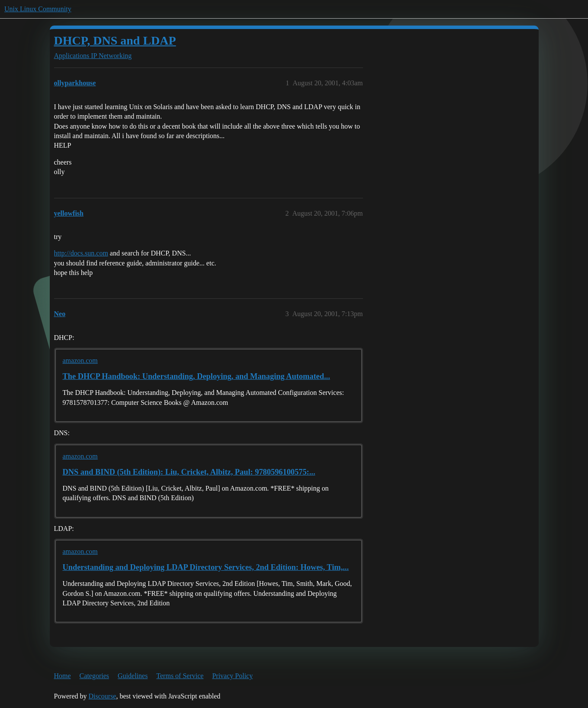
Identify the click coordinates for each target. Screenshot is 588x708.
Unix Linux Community (38, 9)
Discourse (102, 696)
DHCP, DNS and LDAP (115, 40)
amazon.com (80, 360)
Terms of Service (180, 676)
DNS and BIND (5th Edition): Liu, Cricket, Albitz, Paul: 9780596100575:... (189, 472)
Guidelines (133, 676)
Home (63, 676)
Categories (94, 676)
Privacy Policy (232, 676)
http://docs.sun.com (81, 253)
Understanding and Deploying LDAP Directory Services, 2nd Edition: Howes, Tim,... (206, 567)
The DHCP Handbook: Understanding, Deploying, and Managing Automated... (196, 376)
